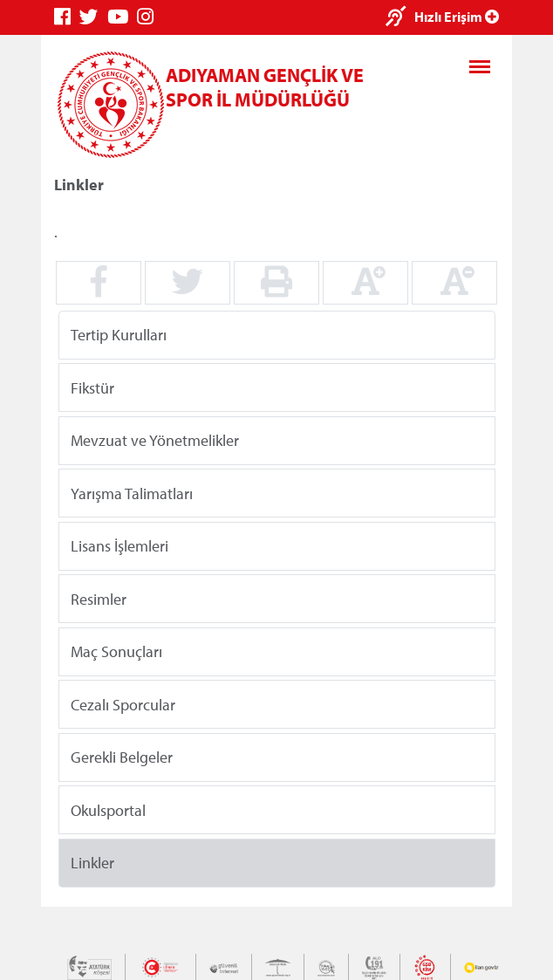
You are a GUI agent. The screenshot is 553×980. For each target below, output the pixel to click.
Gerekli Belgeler (122, 757)
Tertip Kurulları (119, 335)
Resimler (99, 598)
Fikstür (92, 387)
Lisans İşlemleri (119, 546)
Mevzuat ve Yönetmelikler (155, 440)
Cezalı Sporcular (123, 704)
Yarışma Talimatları (132, 493)
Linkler (92, 863)
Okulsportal (108, 809)
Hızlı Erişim (457, 17)
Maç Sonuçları (116, 651)
